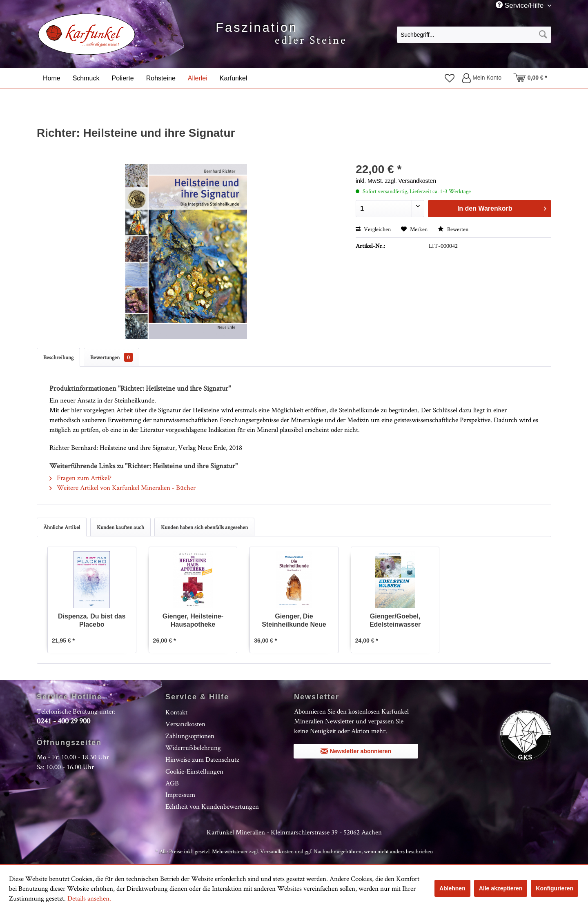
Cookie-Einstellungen (194, 771)
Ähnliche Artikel (62, 527)
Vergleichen (373, 229)
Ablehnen (452, 888)
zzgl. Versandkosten (411, 181)
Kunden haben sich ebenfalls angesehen (204, 527)
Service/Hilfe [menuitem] (521, 5)
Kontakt (176, 712)
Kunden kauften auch (120, 527)
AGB (172, 783)
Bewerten (453, 229)
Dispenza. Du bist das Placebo (92, 620)
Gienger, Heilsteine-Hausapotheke (193, 620)
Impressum (180, 794)
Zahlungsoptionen (190, 736)
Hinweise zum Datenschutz (202, 759)
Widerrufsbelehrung (193, 747)
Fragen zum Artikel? (80, 478)
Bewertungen (111, 357)
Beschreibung (58, 357)
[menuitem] (474, 34)
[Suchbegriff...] (474, 35)
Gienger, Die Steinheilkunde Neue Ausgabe (294, 621)
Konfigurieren (555, 888)
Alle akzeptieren (501, 888)
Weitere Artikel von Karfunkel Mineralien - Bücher (122, 487)
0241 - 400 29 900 (63, 721)
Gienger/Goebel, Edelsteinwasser (395, 620)
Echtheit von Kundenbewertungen (212, 806)
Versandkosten (185, 724)
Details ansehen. (89, 898)
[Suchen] (543, 35)
